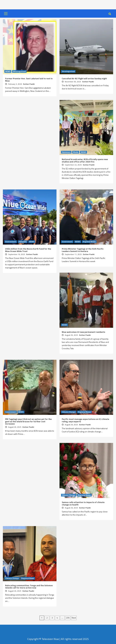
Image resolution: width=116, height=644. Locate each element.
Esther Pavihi (29, 84)
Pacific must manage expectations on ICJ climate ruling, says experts (85, 420)
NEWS (8, 71)
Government (67, 242)
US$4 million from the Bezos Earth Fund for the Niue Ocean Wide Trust (28, 250)
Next (74, 618)
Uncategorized (19, 71)
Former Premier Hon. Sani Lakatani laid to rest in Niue (29, 80)
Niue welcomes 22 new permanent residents (83, 332)
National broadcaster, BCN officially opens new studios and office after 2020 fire (85, 160)
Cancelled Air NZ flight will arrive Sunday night (84, 78)
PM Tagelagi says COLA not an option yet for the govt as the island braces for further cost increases (28, 421)
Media (76, 152)
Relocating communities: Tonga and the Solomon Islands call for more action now (29, 586)
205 (68, 618)
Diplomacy (66, 152)
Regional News (89, 242)
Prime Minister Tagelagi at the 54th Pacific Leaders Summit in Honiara (83, 250)
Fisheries (23, 242)
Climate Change (69, 412)
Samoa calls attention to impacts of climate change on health (83, 503)
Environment (11, 242)
